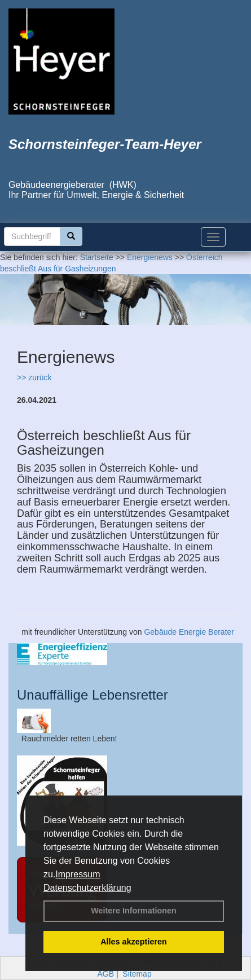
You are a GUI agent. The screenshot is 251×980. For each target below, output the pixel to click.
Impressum (78, 874)
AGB (105, 974)
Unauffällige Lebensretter (93, 695)
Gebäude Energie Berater (189, 632)
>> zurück (34, 377)
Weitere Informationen (134, 911)
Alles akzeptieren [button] (134, 942)
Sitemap (137, 974)
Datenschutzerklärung (87, 888)
